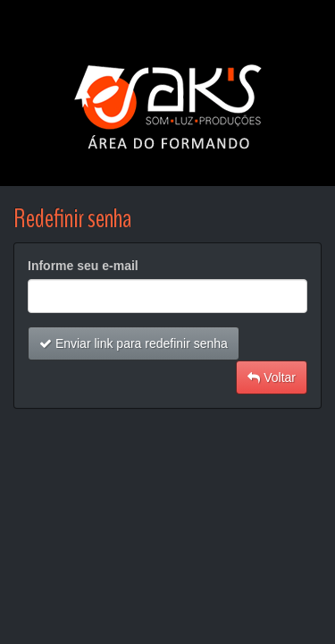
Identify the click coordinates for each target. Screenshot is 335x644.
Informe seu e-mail (83, 266)
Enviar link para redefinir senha (134, 343)
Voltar (272, 377)
